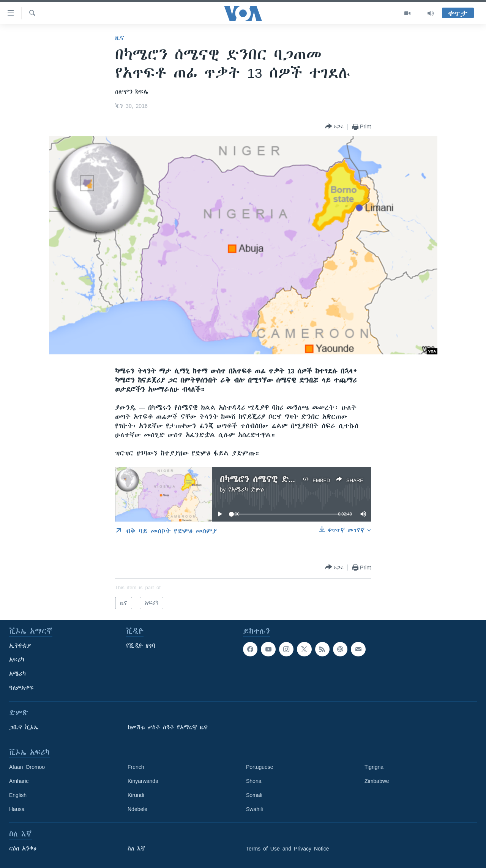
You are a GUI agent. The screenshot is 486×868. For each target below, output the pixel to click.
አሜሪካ (17, 674)
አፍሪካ (17, 660)
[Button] (334, 127)
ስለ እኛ (136, 849)
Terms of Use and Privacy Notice (288, 849)
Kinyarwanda (143, 781)
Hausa (17, 809)
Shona (254, 781)
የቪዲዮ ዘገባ (141, 646)
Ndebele (137, 809)
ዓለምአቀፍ (21, 688)
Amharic (19, 781)
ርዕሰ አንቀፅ (23, 849)
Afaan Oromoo (27, 767)
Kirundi (136, 795)
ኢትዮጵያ (20, 646)
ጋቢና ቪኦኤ (24, 727)
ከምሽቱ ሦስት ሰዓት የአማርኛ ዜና (168, 727)
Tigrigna (374, 767)
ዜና (120, 38)
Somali (254, 795)
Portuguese (260, 767)
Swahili (254, 809)
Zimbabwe (377, 781)
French (136, 767)
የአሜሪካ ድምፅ (246, 490)
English (18, 795)
